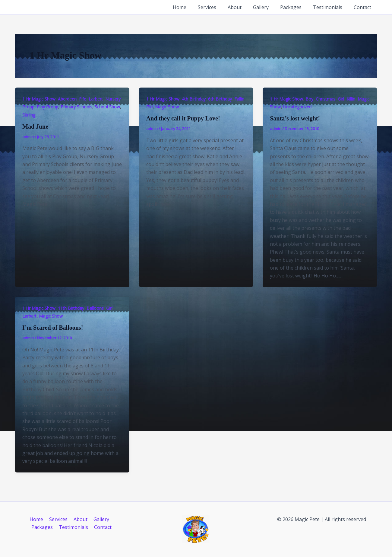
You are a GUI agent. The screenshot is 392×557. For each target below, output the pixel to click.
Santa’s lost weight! (295, 118)
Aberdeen (67, 99)
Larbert (96, 99)
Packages (295, 7)
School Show (107, 107)
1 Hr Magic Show (39, 99)
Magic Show (167, 107)
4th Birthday (194, 99)
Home (191, 7)
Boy (309, 99)
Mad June (35, 126)
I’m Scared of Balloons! (53, 328)
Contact (363, 7)
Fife (83, 99)
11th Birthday (71, 308)
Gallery (267, 7)
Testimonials (330, 7)
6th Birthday (220, 99)
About (243, 7)
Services (217, 7)
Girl (149, 107)
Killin (351, 99)
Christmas (326, 99)
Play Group (47, 107)
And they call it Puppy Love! (183, 118)
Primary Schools (76, 107)
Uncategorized (297, 107)
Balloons (95, 308)
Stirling (29, 115)
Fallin (239, 99)
